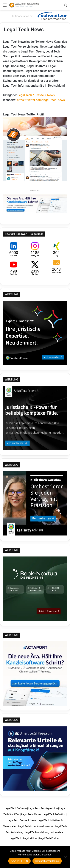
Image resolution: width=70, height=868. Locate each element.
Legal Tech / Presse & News (36, 95)
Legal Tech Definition (54, 814)
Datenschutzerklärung (47, 861)
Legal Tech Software (16, 808)
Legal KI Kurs (30, 838)
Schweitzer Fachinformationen (39, 16)
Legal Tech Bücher (31, 814)
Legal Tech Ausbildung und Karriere (44, 832)
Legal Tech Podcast (50, 838)
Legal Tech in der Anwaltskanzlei (36, 826)
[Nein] (65, 857)
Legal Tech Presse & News (22, 820)
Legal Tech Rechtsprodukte (43, 808)
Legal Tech (15, 838)
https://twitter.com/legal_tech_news (41, 100)
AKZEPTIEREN (19, 861)
